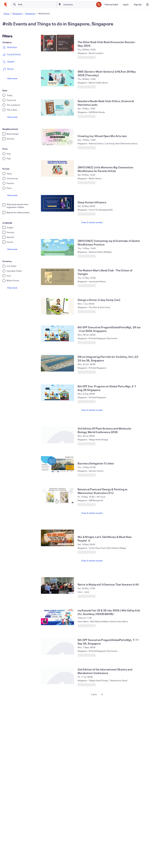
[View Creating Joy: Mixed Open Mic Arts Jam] (57, 137)
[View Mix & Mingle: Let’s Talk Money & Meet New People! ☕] (57, 538)
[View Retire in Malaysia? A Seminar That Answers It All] (57, 585)
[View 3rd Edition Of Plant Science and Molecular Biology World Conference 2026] (57, 435)
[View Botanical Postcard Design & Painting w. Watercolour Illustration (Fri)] (57, 496)
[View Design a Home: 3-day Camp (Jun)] (57, 306)
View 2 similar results (92, 222)
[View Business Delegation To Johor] (57, 464)
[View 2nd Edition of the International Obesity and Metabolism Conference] (57, 676)
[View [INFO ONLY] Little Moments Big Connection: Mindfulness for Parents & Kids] (57, 168)
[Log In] (126, 5)
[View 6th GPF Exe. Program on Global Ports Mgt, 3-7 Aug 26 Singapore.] (57, 393)
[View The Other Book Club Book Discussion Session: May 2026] (57, 43)
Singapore (17, 13)
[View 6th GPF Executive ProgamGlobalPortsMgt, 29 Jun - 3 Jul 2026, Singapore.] (57, 334)
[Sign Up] (138, 5)
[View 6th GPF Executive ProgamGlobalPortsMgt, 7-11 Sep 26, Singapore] (57, 646)
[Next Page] (102, 694)
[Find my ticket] (111, 5)
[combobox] (79, 5)
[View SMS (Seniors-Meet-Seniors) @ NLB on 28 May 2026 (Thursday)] (57, 78)
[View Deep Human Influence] (57, 203)
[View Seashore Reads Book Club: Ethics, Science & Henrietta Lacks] (57, 108)
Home (6, 13)
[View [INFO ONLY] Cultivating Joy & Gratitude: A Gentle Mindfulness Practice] (57, 247)
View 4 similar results (92, 513)
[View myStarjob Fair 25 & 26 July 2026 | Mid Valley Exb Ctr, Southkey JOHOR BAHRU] (57, 617)
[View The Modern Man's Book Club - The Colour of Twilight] (57, 277)
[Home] (5, 5)
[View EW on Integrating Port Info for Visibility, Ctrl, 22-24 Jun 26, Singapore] (57, 363)
